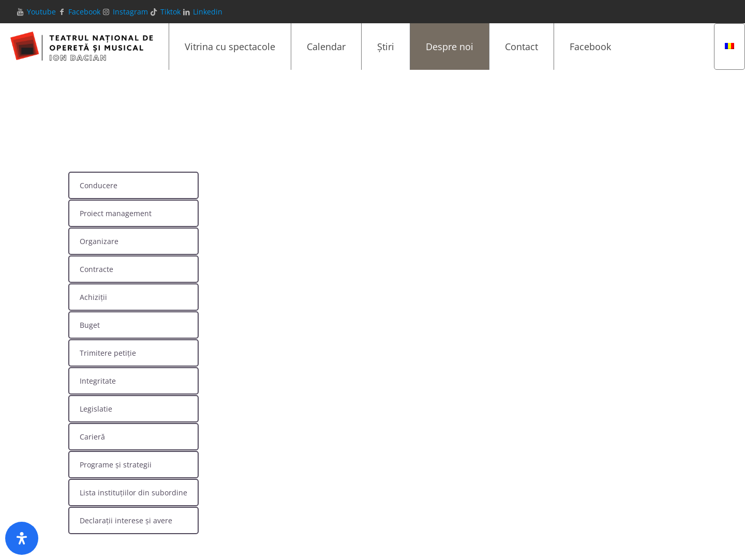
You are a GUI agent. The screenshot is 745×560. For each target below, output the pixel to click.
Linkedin (208, 12)
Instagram (130, 12)
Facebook (84, 12)
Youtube (41, 12)
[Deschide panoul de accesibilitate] (22, 538)
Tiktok (170, 12)
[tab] (133, 185)
